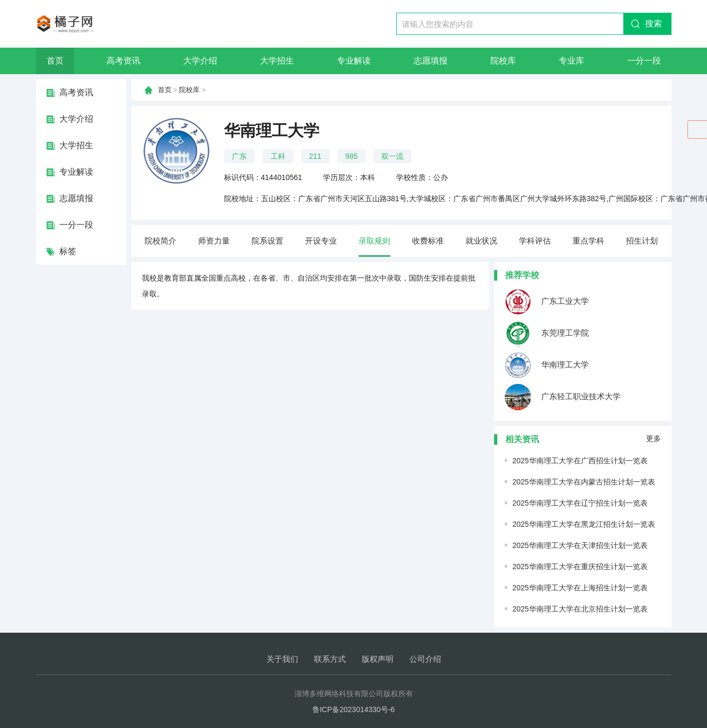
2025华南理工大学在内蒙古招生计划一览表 (584, 482)
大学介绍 (200, 61)
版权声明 (378, 659)
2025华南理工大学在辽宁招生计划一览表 (580, 503)
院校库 (503, 61)
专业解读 (354, 61)
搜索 (654, 24)
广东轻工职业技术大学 (563, 397)
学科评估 (535, 241)
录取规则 (374, 241)
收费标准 (428, 241)
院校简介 (160, 241)
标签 (68, 251)
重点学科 (588, 241)
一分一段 (644, 61)
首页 (55, 61)
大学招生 (277, 61)
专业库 (571, 61)
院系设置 (267, 241)
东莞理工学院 (547, 334)
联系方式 (330, 659)
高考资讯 (123, 61)
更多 (654, 438)
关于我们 (282, 659)
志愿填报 (431, 61)
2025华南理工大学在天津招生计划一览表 (580, 545)
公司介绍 (425, 659)
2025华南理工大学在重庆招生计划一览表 (580, 567)
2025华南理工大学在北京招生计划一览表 (580, 609)
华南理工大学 (547, 365)
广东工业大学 (547, 302)
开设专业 (321, 241)
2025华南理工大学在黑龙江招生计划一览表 (584, 524)
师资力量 (214, 241)
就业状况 (481, 241)
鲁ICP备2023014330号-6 (354, 709)
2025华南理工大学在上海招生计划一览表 (580, 588)
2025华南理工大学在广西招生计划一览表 (580, 461)
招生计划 (642, 241)
